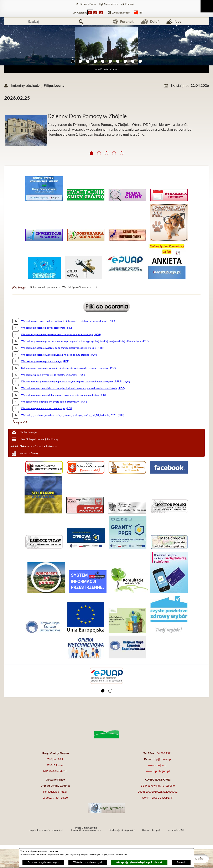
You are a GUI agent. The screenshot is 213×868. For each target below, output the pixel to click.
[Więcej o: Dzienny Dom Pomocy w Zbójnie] (106, 110)
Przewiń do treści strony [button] (107, 69)
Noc (178, 21)
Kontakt (129, 4)
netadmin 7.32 (176, 830)
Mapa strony (111, 4)
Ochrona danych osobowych (43, 862)
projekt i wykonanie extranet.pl (46, 830)
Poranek (127, 21)
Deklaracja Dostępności (122, 830)
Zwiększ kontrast (121, 13)
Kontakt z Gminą (29, 453)
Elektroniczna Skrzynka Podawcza (38, 446)
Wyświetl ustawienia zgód (88, 862)
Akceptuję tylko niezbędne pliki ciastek (139, 862)
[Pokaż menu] (207, 6)
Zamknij (181, 862)
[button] (73, 61)
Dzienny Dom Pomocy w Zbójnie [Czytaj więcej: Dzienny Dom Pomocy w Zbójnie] (87, 117)
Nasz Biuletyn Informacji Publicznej (39, 439)
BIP (141, 13)
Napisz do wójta (28, 432)
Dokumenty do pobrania (43, 287)
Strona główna (88, 4)
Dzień (155, 21)
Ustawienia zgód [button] (151, 830)
